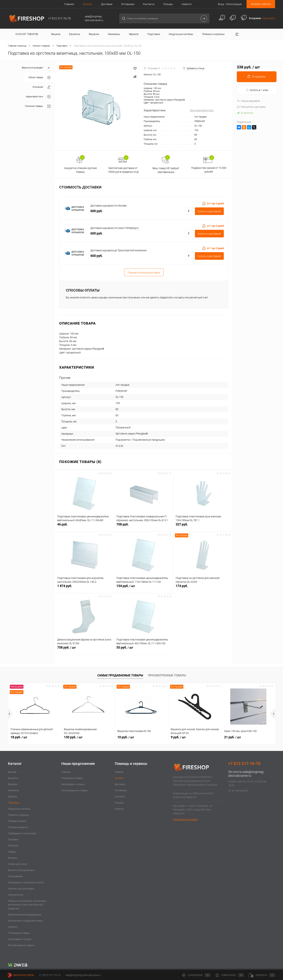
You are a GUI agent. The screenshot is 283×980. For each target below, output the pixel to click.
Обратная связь (21, 975)
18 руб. (19, 737)
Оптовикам (128, 4)
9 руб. (178, 737)
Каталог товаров (26, 34)
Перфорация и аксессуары (22, 833)
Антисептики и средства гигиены (26, 921)
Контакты (149, 4)
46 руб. (84, 526)
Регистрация (234, 4)
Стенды (12, 852)
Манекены (14, 790)
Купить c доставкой (209, 211)
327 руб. (203, 526)
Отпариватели (15, 876)
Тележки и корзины (18, 815)
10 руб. (126, 737)
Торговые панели (17, 821)
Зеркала (12, 797)
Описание (42, 87)
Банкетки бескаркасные (21, 870)
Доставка (107, 4)
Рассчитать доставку (251, 107)
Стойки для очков (17, 864)
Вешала (12, 772)
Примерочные (16, 895)
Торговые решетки (18, 827)
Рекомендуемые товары (21, 945)
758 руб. (84, 649)
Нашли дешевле (248, 101)
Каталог (88, 4)
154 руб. (144, 588)
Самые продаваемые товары (120, 675)
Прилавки (13, 839)
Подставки (14, 803)
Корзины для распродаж (21, 889)
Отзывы (168, 4)
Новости (187, 4)
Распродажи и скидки (20, 939)
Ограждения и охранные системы (26, 882)
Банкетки (13, 778)
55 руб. (144, 649)
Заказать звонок (261, 4)
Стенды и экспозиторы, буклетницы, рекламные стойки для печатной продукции (27, 905)
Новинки (13, 927)
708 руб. (144, 526)
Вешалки (13, 784)
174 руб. (203, 588)
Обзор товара (39, 78)
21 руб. (233, 737)
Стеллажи (13, 846)
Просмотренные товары (167, 675)
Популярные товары (19, 933)
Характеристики (38, 97)
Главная (69, 4)
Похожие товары (38, 106)
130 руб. (73, 737)
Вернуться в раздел (36, 68)
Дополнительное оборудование (25, 915)
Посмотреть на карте (185, 819)
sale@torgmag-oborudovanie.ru (246, 774)
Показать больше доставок (144, 273)
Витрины (13, 858)
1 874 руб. (84, 588)
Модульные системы (19, 809)
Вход (221, 4)
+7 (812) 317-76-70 (50, 975)
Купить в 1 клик (257, 90)
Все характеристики (202, 110)
